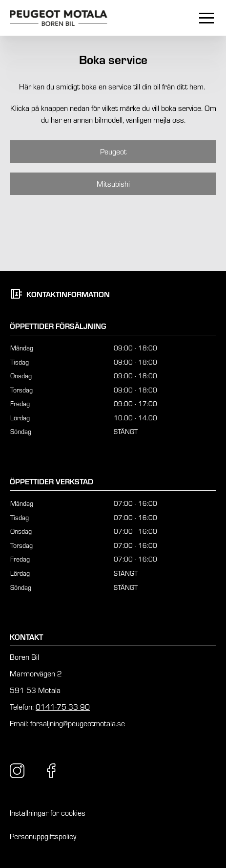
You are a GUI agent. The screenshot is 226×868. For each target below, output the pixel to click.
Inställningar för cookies (48, 813)
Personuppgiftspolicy (43, 836)
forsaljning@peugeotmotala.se (78, 723)
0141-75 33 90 (63, 707)
